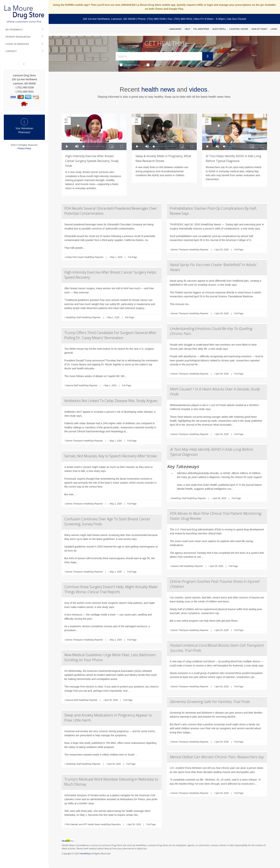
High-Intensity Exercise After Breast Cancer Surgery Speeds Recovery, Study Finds (92, 161)
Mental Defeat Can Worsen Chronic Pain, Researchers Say (217, 757)
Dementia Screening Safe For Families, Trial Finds (210, 702)
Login (274, 29)
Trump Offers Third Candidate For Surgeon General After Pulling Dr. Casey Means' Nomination (110, 335)
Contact (11, 51)
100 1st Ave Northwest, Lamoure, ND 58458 (109, 19)
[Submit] (208, 56)
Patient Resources (18, 37)
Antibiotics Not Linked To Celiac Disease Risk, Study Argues (111, 401)
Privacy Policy (24, 148)
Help (187, 29)
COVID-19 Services (17, 44)
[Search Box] (159, 56)
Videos (153, 65)
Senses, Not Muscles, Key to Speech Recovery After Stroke (111, 456)
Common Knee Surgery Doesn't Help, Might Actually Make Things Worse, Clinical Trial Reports (111, 589)
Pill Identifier (201, 29)
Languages (175, 29)
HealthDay (85, 854)
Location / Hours (239, 29)
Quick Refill (219, 29)
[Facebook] (24, 64)
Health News (130, 65)
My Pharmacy (14, 30)
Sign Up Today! (259, 29)
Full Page (133, 257)
